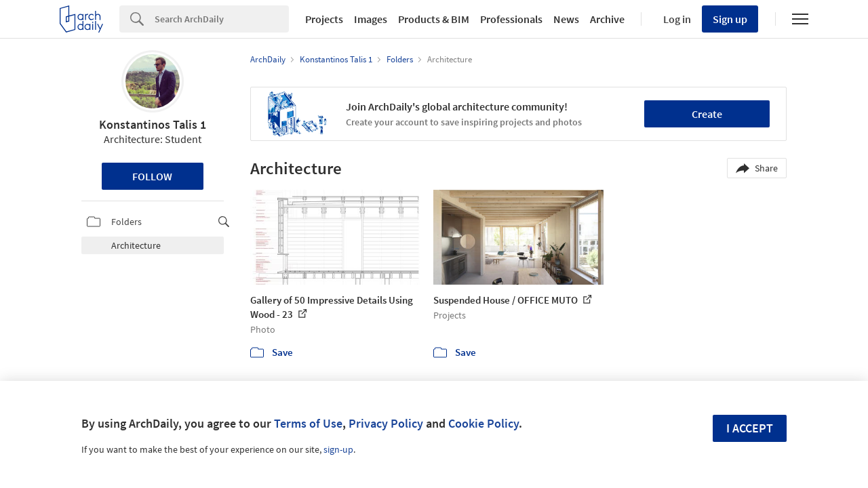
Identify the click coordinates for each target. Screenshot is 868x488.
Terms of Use (308, 423)
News (566, 19)
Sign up (730, 19)
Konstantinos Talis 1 (153, 124)
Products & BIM (434, 19)
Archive (607, 19)
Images (371, 19)
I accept (750, 428)
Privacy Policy (386, 423)
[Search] (222, 19)
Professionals (511, 19)
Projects (324, 19)
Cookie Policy (484, 423)
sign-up (338, 449)
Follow (152, 176)
